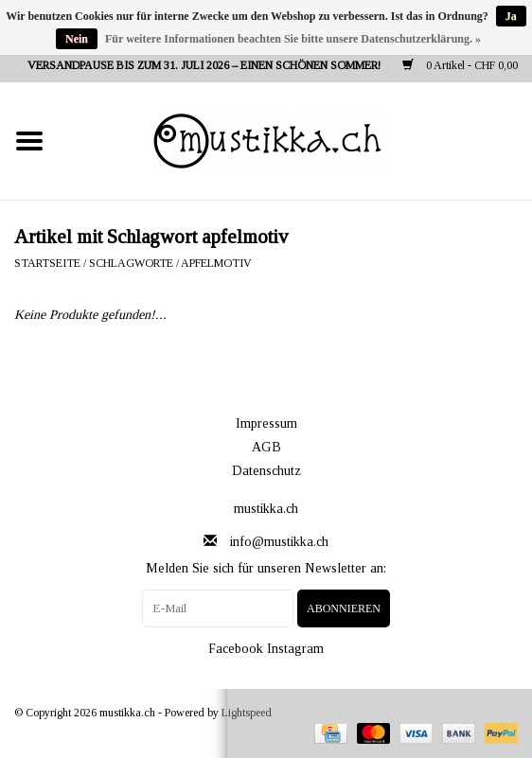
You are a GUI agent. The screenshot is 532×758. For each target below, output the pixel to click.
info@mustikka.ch (279, 542)
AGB (266, 447)
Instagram (295, 649)
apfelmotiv (216, 263)
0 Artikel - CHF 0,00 (460, 65)
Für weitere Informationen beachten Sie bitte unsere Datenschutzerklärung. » (293, 39)
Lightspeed (247, 713)
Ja (511, 16)
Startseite (47, 263)
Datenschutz (266, 471)
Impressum (266, 423)
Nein (77, 39)
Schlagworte (131, 263)
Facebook (236, 649)
